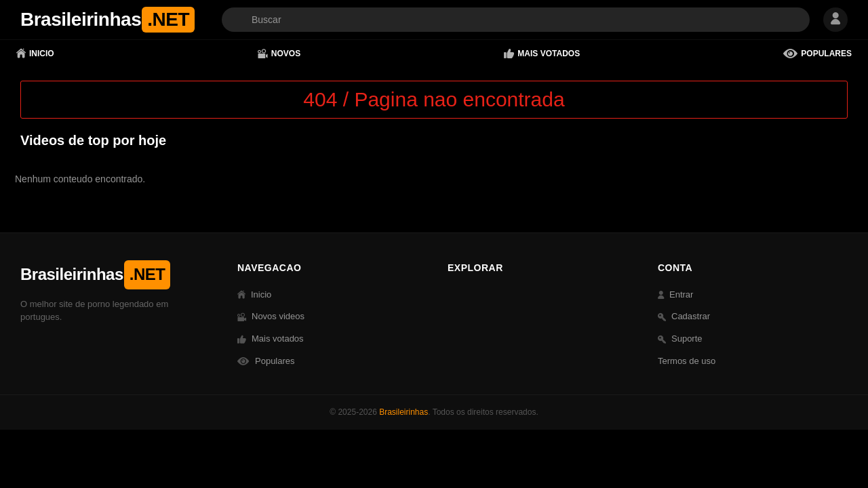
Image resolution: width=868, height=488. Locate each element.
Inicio (35, 54)
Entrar (675, 294)
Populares (817, 54)
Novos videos (271, 316)
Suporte (680, 339)
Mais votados (542, 54)
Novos (279, 54)
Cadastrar (684, 316)
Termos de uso (687, 361)
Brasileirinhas (403, 412)
